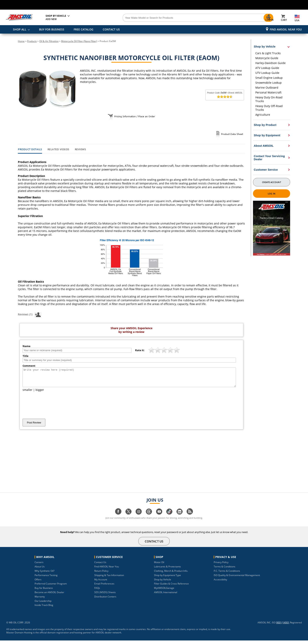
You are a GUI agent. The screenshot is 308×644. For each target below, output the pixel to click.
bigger (40, 393)
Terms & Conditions (225, 570)
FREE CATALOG (83, 29)
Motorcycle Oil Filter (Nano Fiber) (79, 41)
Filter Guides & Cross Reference (171, 587)
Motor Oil (159, 566)
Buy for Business (44, 591)
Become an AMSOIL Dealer (49, 596)
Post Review (34, 426)
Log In (272, 194)
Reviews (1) (30, 314)
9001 (279, 626)
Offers (38, 583)
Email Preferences (104, 587)
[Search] (176, 18)
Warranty (40, 600)
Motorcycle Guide (267, 58)
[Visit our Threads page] (149, 517)
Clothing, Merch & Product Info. (171, 574)
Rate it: (140, 350)
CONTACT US (111, 29)
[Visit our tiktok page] (169, 517)
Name (27, 346)
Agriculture (263, 115)
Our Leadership (43, 604)
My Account (101, 583)
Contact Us (100, 566)
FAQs (97, 591)
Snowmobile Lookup (269, 83)
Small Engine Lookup (269, 78)
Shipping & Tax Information (109, 579)
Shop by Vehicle (163, 583)
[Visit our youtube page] (159, 517)
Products (32, 41)
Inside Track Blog (44, 609)
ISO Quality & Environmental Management (237, 579)
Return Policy (101, 574)
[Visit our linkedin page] (180, 517)
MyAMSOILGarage (164, 591)
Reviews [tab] (80, 149)
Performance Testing (46, 579)
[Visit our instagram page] (139, 517)
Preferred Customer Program (51, 587)
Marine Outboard (267, 87)
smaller (27, 393)
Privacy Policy (221, 566)
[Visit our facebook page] (118, 517)
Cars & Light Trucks (268, 53)
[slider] (225, 97)
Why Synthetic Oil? (44, 574)
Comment (29, 366)
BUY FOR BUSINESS (52, 29)
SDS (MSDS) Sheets (105, 596)
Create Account (271, 182)
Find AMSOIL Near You (286, 29)
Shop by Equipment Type (167, 579)
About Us (40, 570)
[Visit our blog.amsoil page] (190, 517)
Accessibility (220, 583)
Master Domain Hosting (19, 636)
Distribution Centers (105, 600)
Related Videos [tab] (58, 149)
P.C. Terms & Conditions (227, 574)
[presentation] (52, 409)
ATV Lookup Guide (267, 68)
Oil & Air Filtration (49, 41)
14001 (286, 626)
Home (21, 41)
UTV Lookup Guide (267, 73)
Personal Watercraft (268, 92)
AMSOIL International (166, 596)
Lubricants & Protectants (167, 570)
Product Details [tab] (30, 149)
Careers (39, 566)
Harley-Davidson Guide (270, 63)
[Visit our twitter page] (128, 517)
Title (26, 356)
